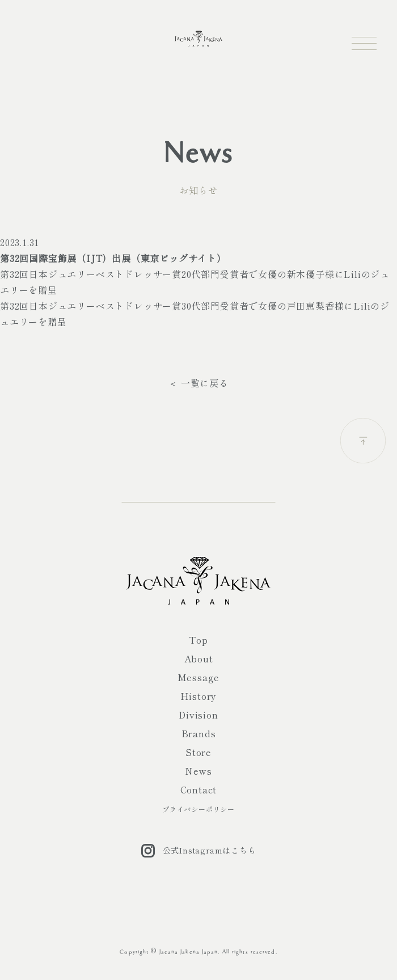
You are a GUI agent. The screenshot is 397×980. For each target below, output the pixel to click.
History (199, 696)
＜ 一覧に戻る (198, 383)
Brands (199, 733)
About (199, 658)
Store (198, 752)
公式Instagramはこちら (199, 850)
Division (198, 715)
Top (198, 640)
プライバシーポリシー (198, 809)
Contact (199, 789)
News (198, 771)
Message (199, 677)
